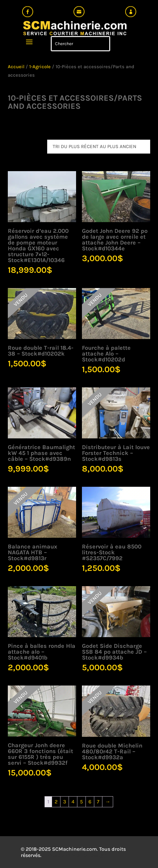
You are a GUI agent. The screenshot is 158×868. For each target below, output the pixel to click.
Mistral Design (89, 855)
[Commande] (99, 147)
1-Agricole (40, 67)
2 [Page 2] (56, 802)
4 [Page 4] (73, 802)
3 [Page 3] (65, 802)
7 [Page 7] (98, 802)
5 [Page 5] (81, 802)
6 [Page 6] (90, 802)
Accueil (16, 67)
